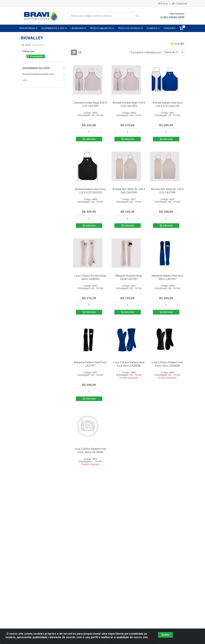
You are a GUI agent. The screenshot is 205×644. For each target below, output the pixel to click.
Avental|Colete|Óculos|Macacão (38, 74)
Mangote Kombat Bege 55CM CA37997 (129, 277)
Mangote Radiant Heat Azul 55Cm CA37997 (167, 277)
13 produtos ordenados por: (146, 52)
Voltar (178, 44)
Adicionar (89, 139)
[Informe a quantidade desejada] (89, 132)
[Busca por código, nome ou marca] (101, 16)
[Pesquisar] (137, 16)
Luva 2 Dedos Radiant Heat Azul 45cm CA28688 (129, 364)
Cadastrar (180, 4)
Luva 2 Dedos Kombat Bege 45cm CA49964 (90, 277)
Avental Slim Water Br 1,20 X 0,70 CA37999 (167, 191)
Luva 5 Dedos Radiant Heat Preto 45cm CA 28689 (90, 451)
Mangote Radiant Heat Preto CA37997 (90, 364)
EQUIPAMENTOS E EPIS (36, 68)
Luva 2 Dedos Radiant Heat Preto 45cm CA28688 (167, 364)
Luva (25, 80)
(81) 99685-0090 (172, 17)
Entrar (163, 4)
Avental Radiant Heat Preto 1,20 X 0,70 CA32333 (90, 191)
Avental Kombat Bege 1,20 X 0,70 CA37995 (129, 104)
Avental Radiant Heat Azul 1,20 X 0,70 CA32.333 (167, 104)
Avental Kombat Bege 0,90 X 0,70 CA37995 (90, 104)
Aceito (165, 635)
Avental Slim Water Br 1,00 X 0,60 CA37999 (129, 191)
